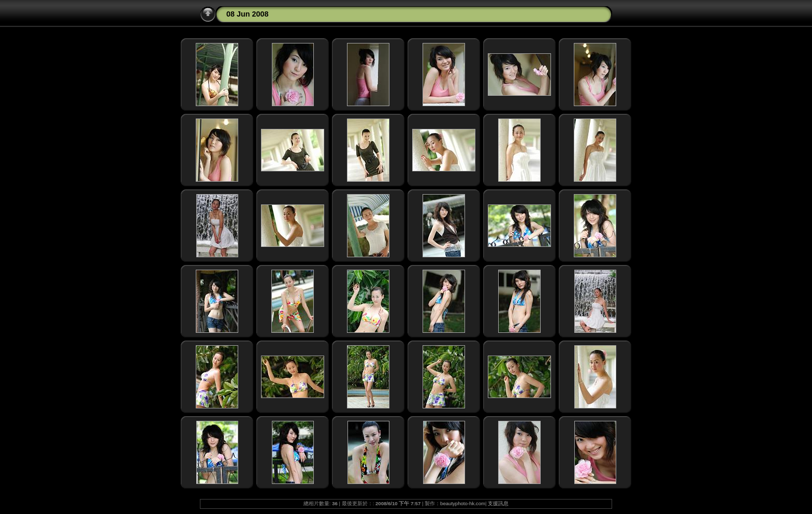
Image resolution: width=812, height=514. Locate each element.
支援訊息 (498, 503)
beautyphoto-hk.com (463, 503)
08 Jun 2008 (248, 14)
